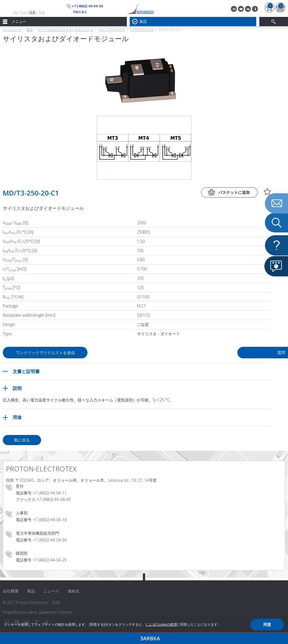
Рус (15, 12)
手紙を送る (80, 12)
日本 (32, 12)
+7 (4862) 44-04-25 (50, 560)
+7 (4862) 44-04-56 (87, 6)
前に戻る (22, 440)
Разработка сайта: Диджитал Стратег (38, 612)
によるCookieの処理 (161, 624)
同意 (267, 624)
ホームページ (12, 30)
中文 (42, 12)
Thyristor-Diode (142, 30)
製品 (30, 30)
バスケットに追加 (234, 192)
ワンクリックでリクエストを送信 (45, 353)
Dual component (112, 30)
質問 (227, 353)
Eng (23, 12)
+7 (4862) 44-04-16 (50, 520)
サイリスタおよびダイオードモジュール (66, 30)
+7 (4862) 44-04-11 (50, 493)
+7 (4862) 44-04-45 (54, 499)
